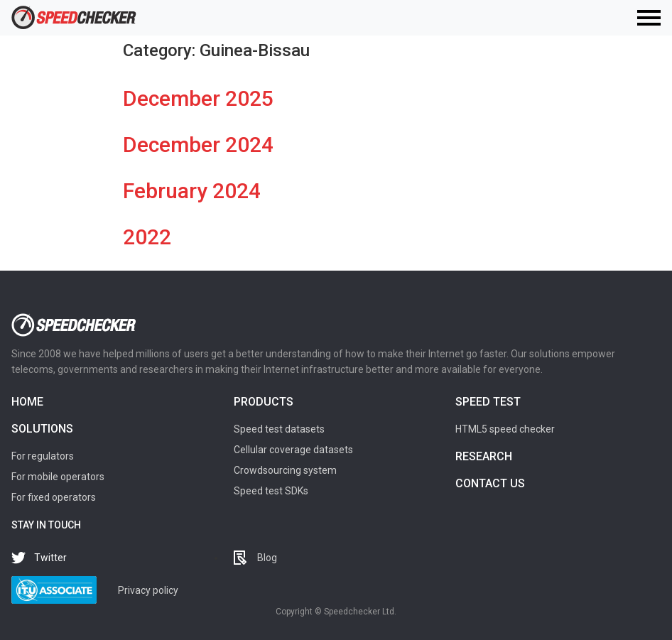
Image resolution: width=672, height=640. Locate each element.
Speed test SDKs (271, 491)
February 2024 (192, 191)
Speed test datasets (279, 429)
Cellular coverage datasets (293, 450)
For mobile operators (58, 477)
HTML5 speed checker (505, 429)
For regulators (43, 456)
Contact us (490, 483)
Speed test (488, 402)
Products (264, 402)
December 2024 (198, 145)
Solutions (42, 429)
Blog (267, 558)
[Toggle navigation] (649, 18)
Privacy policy (148, 590)
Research (484, 456)
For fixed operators (54, 497)
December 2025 (198, 98)
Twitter (50, 558)
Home (27, 402)
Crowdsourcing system (285, 470)
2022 (147, 237)
